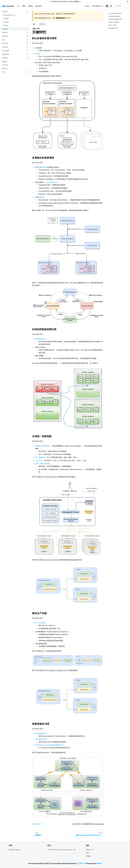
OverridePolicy (51, 182)
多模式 (38, 54)
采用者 (30, 6)
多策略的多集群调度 (114, 16)
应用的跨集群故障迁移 (115, 19)
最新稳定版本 (61, 18)
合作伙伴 (38, 6)
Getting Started (15, 850)
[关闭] (127, 1)
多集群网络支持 (41, 739)
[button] (15, 12)
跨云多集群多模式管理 (115, 13)
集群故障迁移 (40, 339)
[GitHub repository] (107, 6)
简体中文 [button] (97, 6)
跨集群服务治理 (113, 28)
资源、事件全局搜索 (43, 464)
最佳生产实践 (112, 25)
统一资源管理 (40, 457)
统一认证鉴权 (40, 623)
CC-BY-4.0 (81, 863)
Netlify (99, 863)
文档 (18, 6)
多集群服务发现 (41, 733)
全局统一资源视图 (114, 22)
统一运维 (39, 460)
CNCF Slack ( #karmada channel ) (61, 850)
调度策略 (42, 167)
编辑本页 (37, 824)
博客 (24, 6)
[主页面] (34, 24)
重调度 (42, 197)
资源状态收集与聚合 (43, 446)
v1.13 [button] (87, 6)
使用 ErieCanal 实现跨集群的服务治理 (49, 745)
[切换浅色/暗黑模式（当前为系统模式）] (111, 6)
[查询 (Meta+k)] (121, 6)
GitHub (77, 1)
